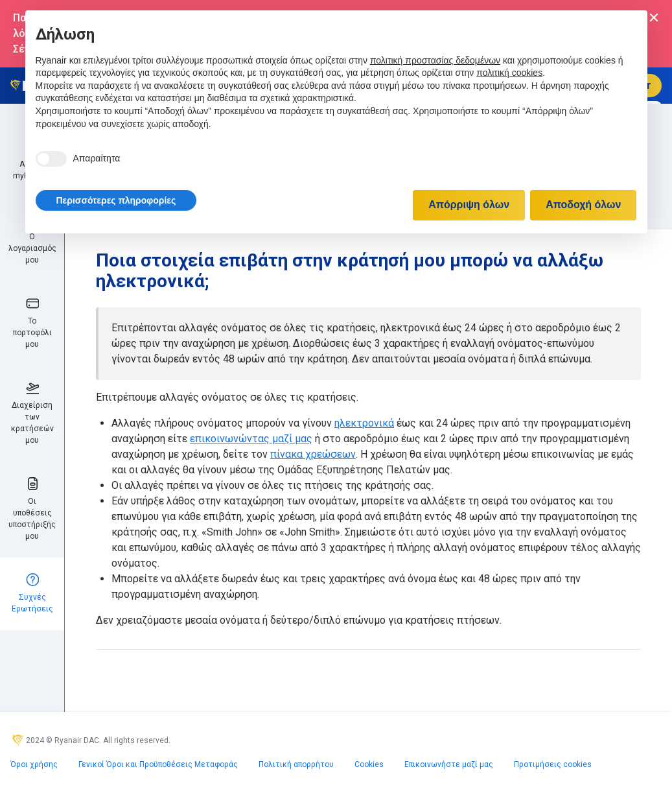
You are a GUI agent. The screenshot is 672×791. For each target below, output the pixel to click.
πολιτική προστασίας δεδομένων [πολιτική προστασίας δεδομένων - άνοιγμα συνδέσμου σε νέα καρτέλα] (435, 60)
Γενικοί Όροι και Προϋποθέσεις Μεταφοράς (158, 764)
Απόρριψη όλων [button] (469, 205)
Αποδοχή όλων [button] (583, 205)
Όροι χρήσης (34, 764)
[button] (116, 200)
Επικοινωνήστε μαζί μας (449, 764)
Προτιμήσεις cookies (553, 764)
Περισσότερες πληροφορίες (116, 200)
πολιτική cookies (509, 73)
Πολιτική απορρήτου (296, 764)
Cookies (369, 764)
